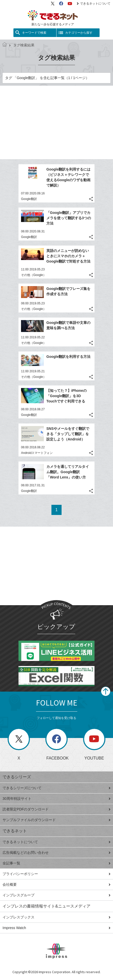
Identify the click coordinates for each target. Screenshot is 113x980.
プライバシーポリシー (56, 874)
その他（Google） (34, 275)
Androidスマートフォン (37, 453)
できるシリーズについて (56, 788)
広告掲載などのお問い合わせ (56, 853)
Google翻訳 (29, 199)
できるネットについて (94, 4)
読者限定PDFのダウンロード (56, 809)
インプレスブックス (56, 917)
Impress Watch (56, 928)
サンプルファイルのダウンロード (56, 820)
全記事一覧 (56, 863)
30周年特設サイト (56, 799)
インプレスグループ (56, 895)
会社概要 (56, 884)
